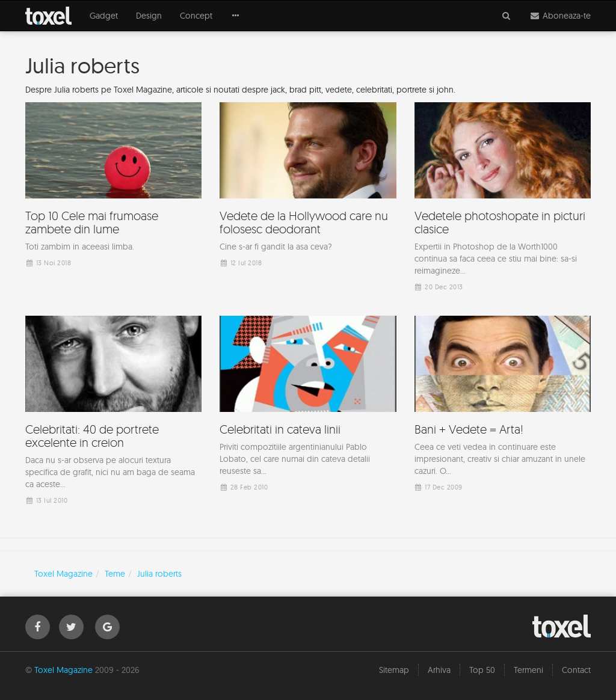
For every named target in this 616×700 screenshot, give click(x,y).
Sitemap (394, 670)
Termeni (528, 670)
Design (149, 16)
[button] (236, 16)
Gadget (104, 16)
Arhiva (439, 670)
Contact (576, 670)
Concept (196, 16)
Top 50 (482, 670)
